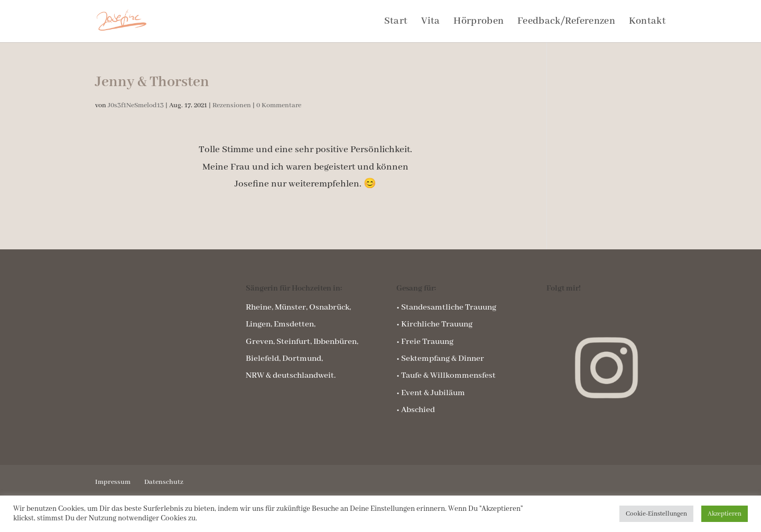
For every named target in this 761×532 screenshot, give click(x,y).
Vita (430, 22)
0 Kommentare (279, 105)
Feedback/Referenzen (566, 22)
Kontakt (647, 22)
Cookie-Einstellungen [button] (656, 514)
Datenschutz (164, 482)
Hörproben (479, 22)
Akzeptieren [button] (725, 514)
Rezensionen (232, 105)
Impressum (113, 482)
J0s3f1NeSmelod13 (136, 105)
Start (396, 22)
